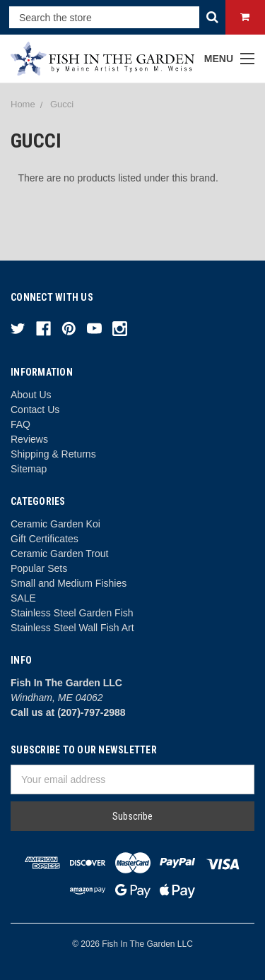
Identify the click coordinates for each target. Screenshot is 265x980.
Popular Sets (39, 568)
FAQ (20, 424)
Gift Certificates (45, 539)
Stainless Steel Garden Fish (72, 613)
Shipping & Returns (53, 454)
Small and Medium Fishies (69, 583)
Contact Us (35, 410)
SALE (23, 598)
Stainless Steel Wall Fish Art (72, 628)
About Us (31, 395)
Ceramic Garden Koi (55, 524)
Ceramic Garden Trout (60, 554)
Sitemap (29, 469)
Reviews (29, 439)
